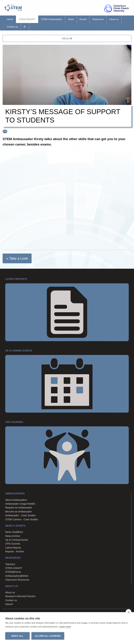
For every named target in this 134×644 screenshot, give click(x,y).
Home (10, 19)
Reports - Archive (15, 551)
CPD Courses (13, 544)
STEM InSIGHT (27, 19)
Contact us (12, 27)
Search (9, 604)
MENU (67, 39)
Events (83, 19)
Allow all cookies (48, 636)
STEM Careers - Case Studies (22, 519)
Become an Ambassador (19, 512)
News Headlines (14, 532)
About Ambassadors (16, 500)
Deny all (17, 636)
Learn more (65, 627)
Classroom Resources (17, 580)
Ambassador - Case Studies (20, 515)
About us (114, 19)
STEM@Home (13, 572)
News (71, 19)
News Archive (13, 536)
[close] (129, 612)
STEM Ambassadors (52, 19)
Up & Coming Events (17, 540)
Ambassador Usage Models (20, 504)
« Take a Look (17, 258)
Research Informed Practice (20, 596)
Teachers (10, 564)
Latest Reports (13, 548)
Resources (98, 19)
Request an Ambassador (19, 508)
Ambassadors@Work (17, 576)
